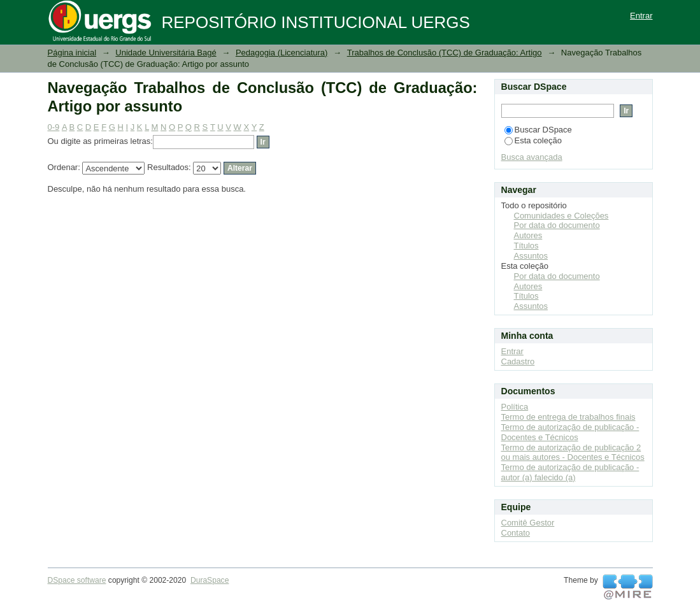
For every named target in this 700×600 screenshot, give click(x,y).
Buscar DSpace (538, 130)
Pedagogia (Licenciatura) (282, 53)
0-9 (54, 127)
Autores (528, 235)
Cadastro (518, 361)
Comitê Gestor (528, 523)
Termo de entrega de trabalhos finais (568, 417)
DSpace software (77, 580)
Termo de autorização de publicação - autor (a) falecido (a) (570, 472)
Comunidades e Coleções (561, 216)
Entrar (641, 16)
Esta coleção (533, 140)
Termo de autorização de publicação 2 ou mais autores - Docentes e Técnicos (573, 453)
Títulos (526, 246)
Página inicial (72, 53)
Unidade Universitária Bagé (166, 53)
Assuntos (531, 256)
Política (515, 407)
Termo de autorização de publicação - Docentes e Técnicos (570, 432)
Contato (516, 533)
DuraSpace (210, 580)
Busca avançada (532, 157)
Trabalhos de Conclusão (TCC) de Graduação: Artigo (445, 53)
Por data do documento (557, 225)
